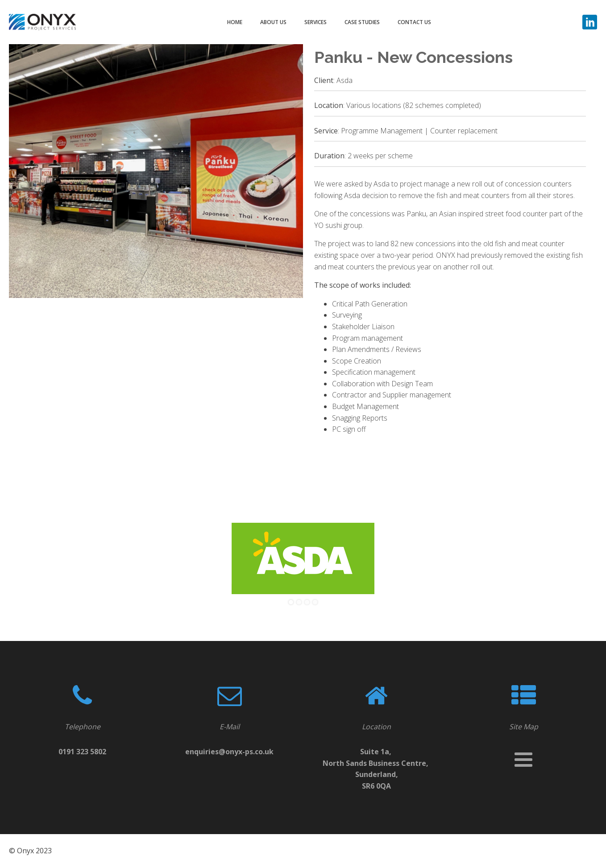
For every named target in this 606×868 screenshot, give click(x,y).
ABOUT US (273, 22)
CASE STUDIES (362, 22)
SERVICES (315, 22)
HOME (235, 22)
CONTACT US (414, 22)
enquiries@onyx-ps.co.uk (229, 752)
